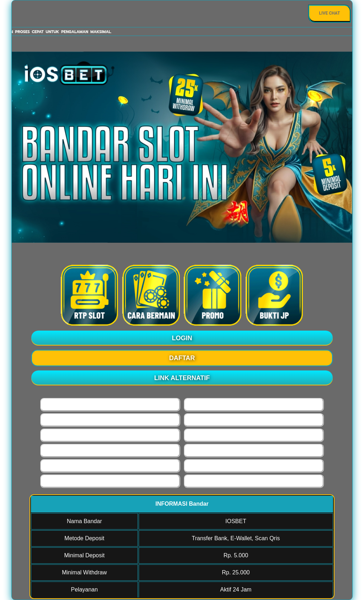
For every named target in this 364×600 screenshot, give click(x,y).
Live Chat (330, 13)
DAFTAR (182, 358)
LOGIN (182, 338)
